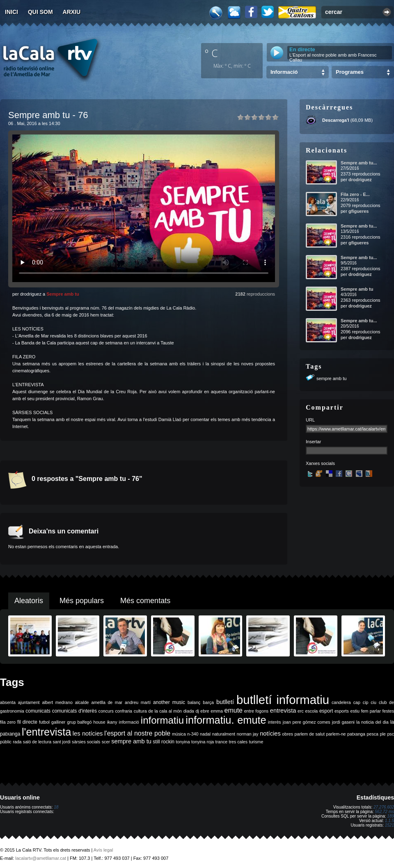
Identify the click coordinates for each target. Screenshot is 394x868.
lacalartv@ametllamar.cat (41, 858)
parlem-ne (336, 734)
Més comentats (145, 601)
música (179, 734)
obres (287, 734)
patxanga (356, 734)
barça (208, 702)
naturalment (224, 734)
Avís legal (103, 850)
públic (6, 742)
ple (383, 734)
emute (234, 710)
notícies (270, 734)
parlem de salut (310, 734)
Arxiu (72, 12)
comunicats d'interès (74, 711)
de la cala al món (165, 711)
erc (301, 711)
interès (275, 722)
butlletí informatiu (283, 700)
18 (56, 807)
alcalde (82, 702)
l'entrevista (46, 732)
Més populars (82, 601)
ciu (373, 702)
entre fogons (257, 711)
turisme (256, 742)
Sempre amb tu (63, 294)
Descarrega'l (336, 120)
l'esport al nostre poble (137, 733)
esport (326, 711)
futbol (44, 722)
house (100, 722)
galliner (58, 722)
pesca (373, 734)
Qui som (40, 12)
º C (211, 53)
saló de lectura (37, 742)
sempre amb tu (331, 378)
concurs (106, 711)
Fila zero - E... (355, 194)
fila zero (8, 722)
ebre (205, 711)
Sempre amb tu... (359, 163)
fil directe (27, 722)
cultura (140, 711)
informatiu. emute (226, 720)
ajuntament (29, 702)
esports (342, 711)
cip (366, 702)
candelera (341, 702)
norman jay (248, 734)
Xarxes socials (320, 463)
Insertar (313, 442)
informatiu (162, 720)
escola (311, 711)
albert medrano (57, 702)
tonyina (183, 742)
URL (310, 420)
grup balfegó (79, 722)
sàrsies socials (86, 742)
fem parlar (371, 711)
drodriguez (360, 180)
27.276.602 (384, 807)
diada (189, 711)
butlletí (225, 702)
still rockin (164, 742)
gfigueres (359, 211)
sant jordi (62, 742)
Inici (11, 12)
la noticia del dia (372, 722)
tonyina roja (203, 742)
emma (217, 711)
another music (169, 702)
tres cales (238, 742)
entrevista (283, 711)
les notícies (88, 734)
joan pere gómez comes (307, 722)
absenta (8, 702)
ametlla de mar (107, 702)
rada (17, 742)
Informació (284, 72)
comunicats (38, 711)
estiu (355, 711)
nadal (205, 734)
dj (197, 711)
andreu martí (138, 702)
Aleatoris (29, 601)
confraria (124, 711)
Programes (350, 72)
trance (222, 742)
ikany (112, 722)
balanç (194, 702)
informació (129, 722)
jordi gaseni (343, 722)
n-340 (193, 734)
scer (106, 742)
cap (357, 702)
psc (391, 734)
